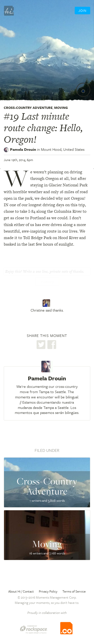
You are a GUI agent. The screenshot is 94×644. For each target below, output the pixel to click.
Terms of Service (74, 591)
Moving (61, 108)
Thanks (47, 282)
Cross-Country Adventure (28, 108)
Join (82, 11)
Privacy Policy (48, 591)
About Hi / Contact (21, 591)
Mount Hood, (63, 149)
